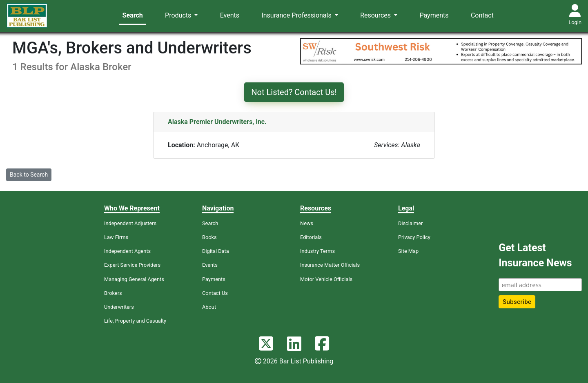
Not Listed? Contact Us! (294, 92)
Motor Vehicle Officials (326, 279)
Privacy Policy (414, 237)
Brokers (113, 293)
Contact (482, 15)
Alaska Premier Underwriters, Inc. (217, 122)
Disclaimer (410, 223)
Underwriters (119, 307)
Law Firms (116, 237)
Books (209, 237)
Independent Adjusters (130, 223)
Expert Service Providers (132, 265)
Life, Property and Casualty (135, 321)
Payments (434, 15)
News (307, 223)
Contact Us (215, 293)
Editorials (311, 237)
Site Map (408, 251)
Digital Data (216, 251)
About (209, 307)
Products (179, 15)
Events (230, 15)
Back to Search (29, 175)
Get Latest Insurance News (535, 256)
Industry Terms (317, 251)
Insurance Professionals (297, 15)
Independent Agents (127, 251)
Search (133, 15)
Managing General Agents (134, 279)
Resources (376, 15)
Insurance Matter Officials (330, 265)
